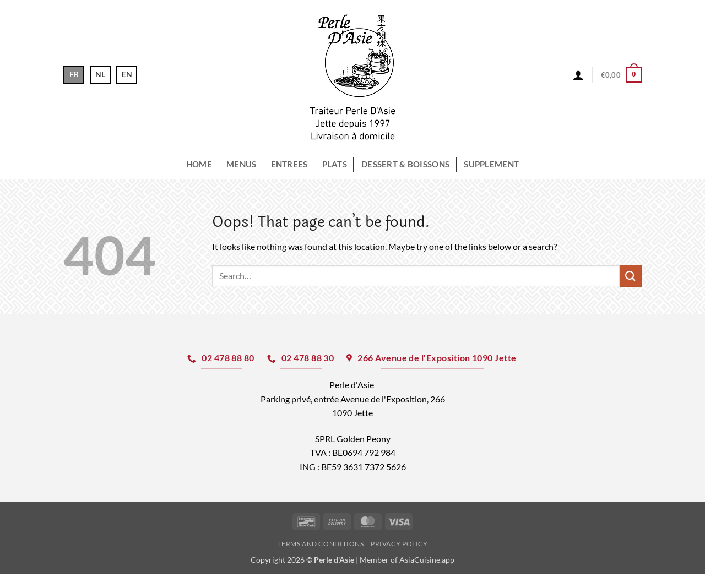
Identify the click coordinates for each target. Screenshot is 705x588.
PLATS (335, 164)
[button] (578, 75)
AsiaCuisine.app (427, 560)
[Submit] (631, 276)
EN (127, 74)
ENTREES (289, 164)
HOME (199, 164)
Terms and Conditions (320, 544)
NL (100, 74)
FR (74, 74)
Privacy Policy (399, 544)
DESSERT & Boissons (405, 164)
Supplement (491, 164)
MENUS (241, 164)
